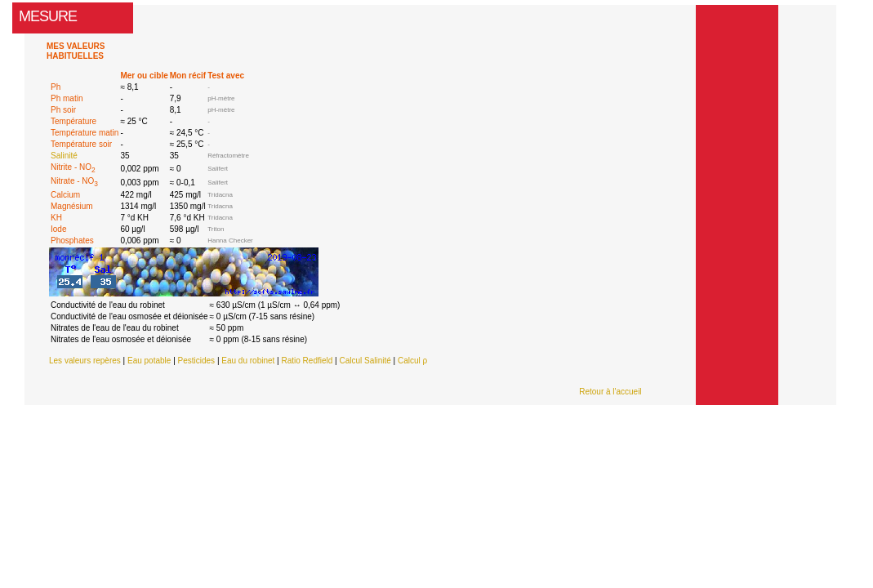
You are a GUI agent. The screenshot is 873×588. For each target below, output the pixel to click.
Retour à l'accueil (610, 392)
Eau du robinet (248, 361)
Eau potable (149, 361)
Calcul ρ (412, 361)
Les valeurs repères (85, 361)
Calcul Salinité (365, 361)
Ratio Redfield (307, 361)
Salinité (64, 156)
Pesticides (197, 361)
